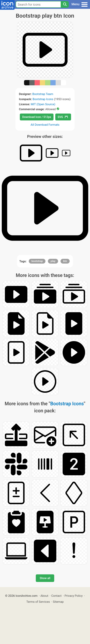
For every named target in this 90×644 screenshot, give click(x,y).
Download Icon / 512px (37, 117)
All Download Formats (45, 125)
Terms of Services (38, 602)
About (44, 596)
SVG (63, 117)
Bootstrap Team (43, 94)
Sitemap (58, 602)
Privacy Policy (74, 596)
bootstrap (37, 261)
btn (65, 261)
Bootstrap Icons (43, 99)
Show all (45, 578)
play (53, 261)
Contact (56, 596)
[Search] (65, 4)
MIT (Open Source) (43, 104)
